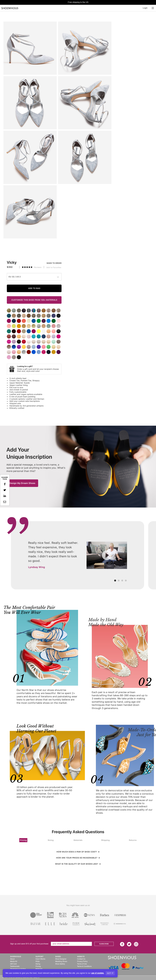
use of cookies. (98, 973)
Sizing (51, 840)
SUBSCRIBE (104, 944)
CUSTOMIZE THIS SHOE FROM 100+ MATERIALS (34, 300)
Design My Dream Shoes (22, 483)
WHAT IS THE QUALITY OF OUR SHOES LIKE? (78, 864)
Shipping (105, 840)
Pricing (23, 840)
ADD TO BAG (34, 288)
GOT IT (110, 973)
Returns (133, 840)
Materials (78, 840)
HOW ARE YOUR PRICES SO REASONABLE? (78, 858)
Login (145, 8)
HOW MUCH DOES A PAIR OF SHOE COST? (78, 852)
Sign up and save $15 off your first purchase (29, 944)
